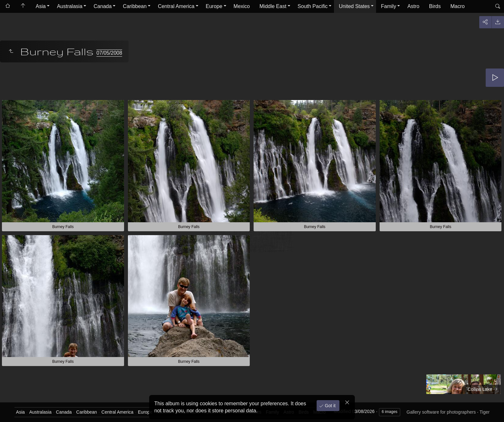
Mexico (242, 6)
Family (388, 6)
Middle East (273, 6)
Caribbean (135, 6)
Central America (176, 6)
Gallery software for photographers (441, 412)
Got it (330, 406)
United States (354, 6)
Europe (214, 6)
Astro (413, 6)
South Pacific (313, 6)
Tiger (485, 412)
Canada (103, 6)
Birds (435, 6)
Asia (41, 6)
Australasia (70, 6)
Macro (457, 6)
